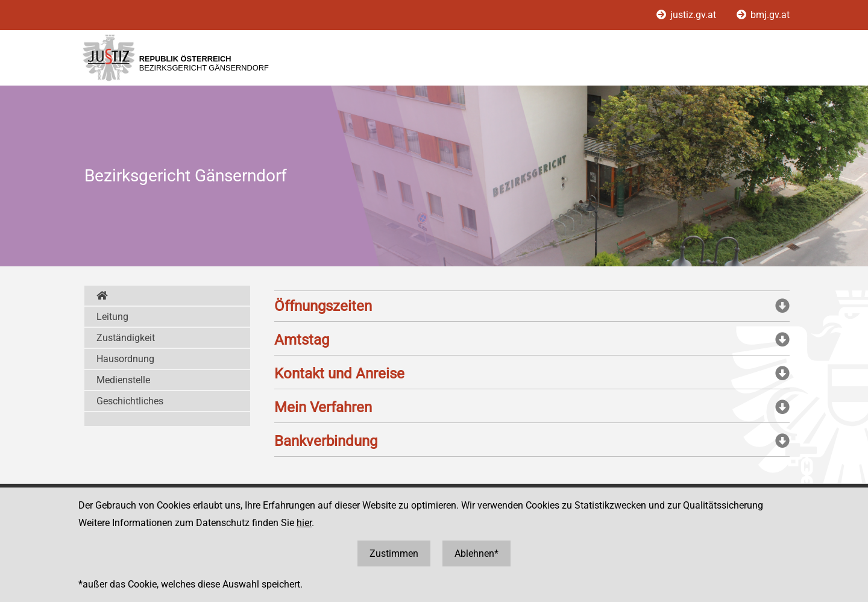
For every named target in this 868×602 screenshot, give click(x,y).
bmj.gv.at (763, 15)
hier (304, 523)
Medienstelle (123, 380)
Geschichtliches (130, 401)
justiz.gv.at (687, 15)
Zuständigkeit (126, 338)
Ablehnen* (476, 553)
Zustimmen (394, 553)
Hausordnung (125, 359)
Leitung (112, 317)
